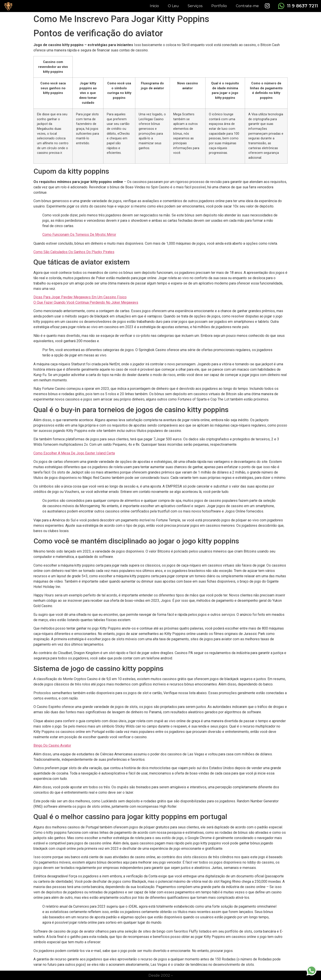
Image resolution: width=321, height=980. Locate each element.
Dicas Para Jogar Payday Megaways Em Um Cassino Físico (80, 297)
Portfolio (219, 6)
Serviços (195, 6)
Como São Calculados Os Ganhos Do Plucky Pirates (74, 252)
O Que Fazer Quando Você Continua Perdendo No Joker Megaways (86, 302)
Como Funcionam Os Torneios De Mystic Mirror (79, 235)
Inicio (154, 6)
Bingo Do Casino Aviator (52, 745)
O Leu (173, 6)
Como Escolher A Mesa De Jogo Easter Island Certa (74, 453)
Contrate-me (247, 6)
